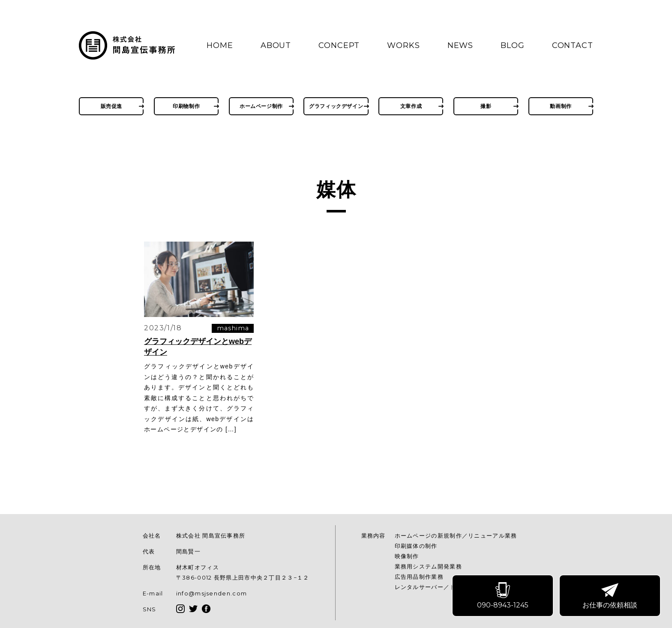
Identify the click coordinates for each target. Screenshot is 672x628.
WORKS (403, 45)
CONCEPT (339, 45)
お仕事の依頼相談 (610, 596)
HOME (220, 45)
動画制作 (561, 106)
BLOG (513, 45)
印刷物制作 (186, 106)
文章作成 (411, 106)
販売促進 (111, 106)
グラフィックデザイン (336, 106)
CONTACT (573, 45)
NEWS (460, 45)
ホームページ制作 (261, 106)
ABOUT (276, 45)
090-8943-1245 (503, 596)
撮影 (486, 106)
